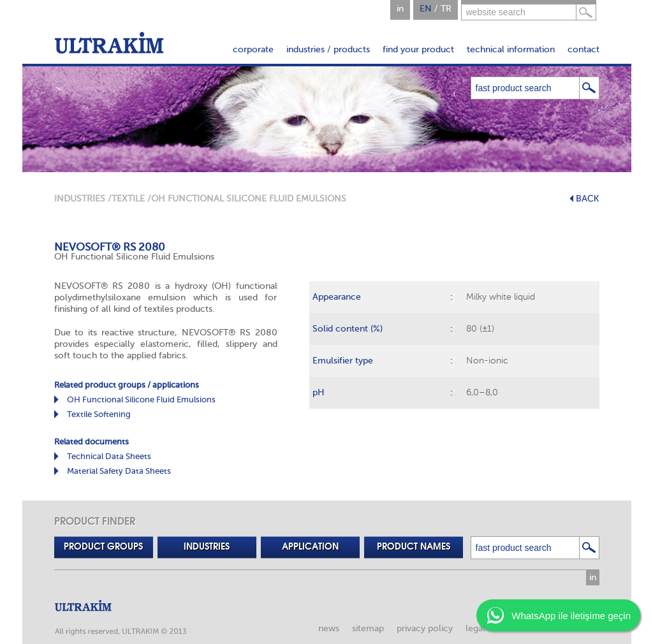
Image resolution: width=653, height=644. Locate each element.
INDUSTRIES (207, 547)
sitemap (368, 628)
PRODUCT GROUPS (103, 547)
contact (583, 49)
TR (446, 9)
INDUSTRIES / (83, 199)
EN (426, 9)
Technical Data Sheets (109, 456)
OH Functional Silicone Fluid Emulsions (141, 399)
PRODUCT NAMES (414, 547)
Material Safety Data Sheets (119, 471)
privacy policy (425, 628)
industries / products (328, 49)
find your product (418, 49)
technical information (511, 49)
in (400, 9)
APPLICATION (310, 547)
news (329, 628)
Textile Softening (99, 414)
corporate (253, 49)
